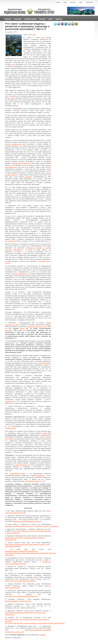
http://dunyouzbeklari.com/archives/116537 (18, 601)
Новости (59, 19)
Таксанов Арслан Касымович (22, 163)
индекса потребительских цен (15, 144)
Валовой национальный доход (37, 327)
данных (16, 106)
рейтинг (45, 433)
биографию (28, 177)
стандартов (9, 330)
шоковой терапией (44, 363)
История (42, 19)
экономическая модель (17, 473)
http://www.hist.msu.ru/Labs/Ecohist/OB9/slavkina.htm (21, 596)
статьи (43, 38)
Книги (81, 2)
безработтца (9, 401)
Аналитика (18, 19)
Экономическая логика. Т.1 (34, 481)
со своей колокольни (20, 465)
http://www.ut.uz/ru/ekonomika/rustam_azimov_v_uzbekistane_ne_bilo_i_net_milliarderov (32, 526)
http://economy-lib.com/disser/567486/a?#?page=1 (21, 581)
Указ (14, 64)
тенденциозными (10, 428)
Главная (58, 2)
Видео (65, 2)
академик (43, 635)
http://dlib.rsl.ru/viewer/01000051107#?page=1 (27, 521)
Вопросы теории (30, 19)
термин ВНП (24, 328)
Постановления (10, 241)
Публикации (89, 2)
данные (13, 98)
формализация (40, 475)
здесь (34, 35)
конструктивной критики (20, 274)
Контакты (73, 2)
